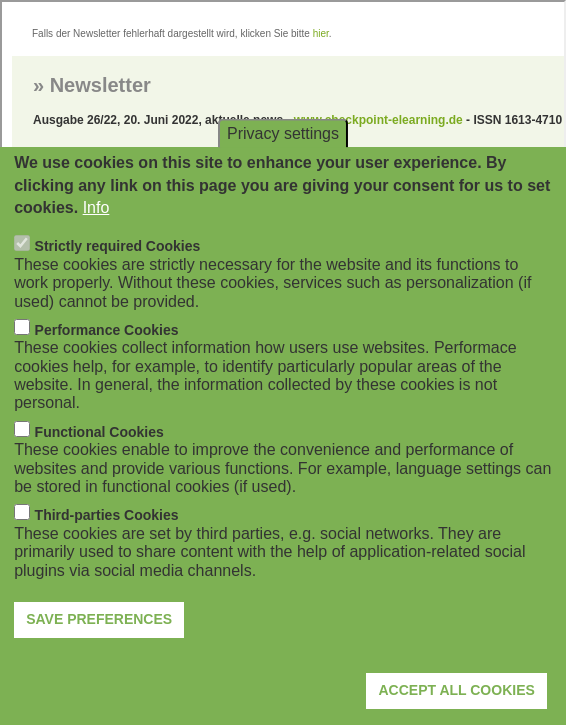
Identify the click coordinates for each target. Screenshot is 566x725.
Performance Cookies (107, 356)
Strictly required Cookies (118, 272)
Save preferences (99, 645)
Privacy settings (283, 159)
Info (96, 233)
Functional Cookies (99, 458)
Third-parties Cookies (107, 541)
